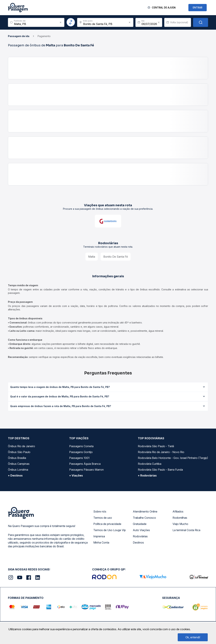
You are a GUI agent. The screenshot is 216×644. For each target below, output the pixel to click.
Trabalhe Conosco (144, 518)
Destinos (138, 542)
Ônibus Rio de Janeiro (21, 446)
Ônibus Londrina (18, 470)
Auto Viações (141, 530)
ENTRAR (198, 7)
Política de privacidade (107, 524)
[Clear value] (159, 22)
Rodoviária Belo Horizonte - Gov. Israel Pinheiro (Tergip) (173, 458)
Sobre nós (100, 511)
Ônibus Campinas (19, 464)
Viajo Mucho (180, 524)
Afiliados (178, 511)
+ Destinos (15, 475)
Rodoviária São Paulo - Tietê (156, 446)
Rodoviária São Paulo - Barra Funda (160, 470)
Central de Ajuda (164, 7)
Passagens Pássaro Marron (86, 470)
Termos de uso (103, 518)
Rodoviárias (140, 536)
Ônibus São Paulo (19, 452)
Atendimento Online (145, 511)
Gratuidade (140, 524)
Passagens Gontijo (81, 452)
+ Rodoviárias (147, 475)
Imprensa (99, 536)
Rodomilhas (180, 518)
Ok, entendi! (193, 637)
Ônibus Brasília (17, 458)
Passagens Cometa (81, 446)
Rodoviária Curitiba (150, 464)
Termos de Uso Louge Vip (110, 530)
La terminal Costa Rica (186, 530)
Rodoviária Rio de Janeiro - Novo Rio (161, 452)
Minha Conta (101, 542)
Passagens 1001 (79, 458)
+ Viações (76, 475)
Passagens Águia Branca (85, 464)
